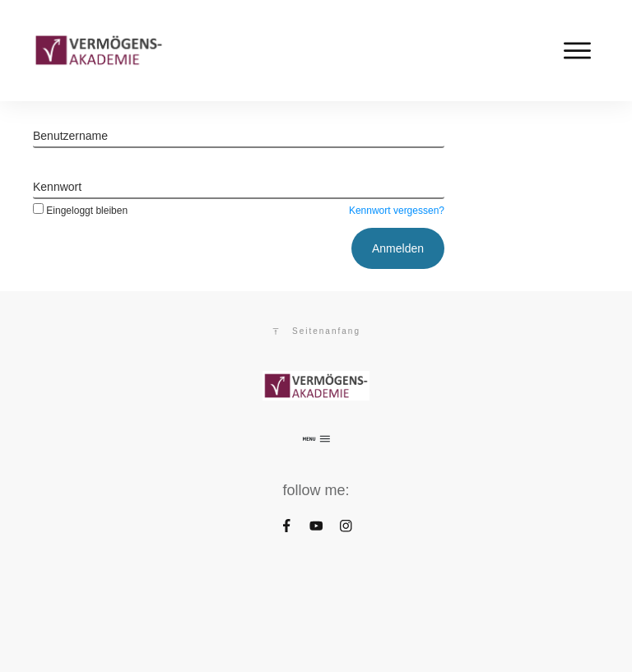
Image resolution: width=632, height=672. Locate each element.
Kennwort (57, 187)
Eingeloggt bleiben (80, 211)
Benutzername (70, 136)
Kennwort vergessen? (397, 211)
